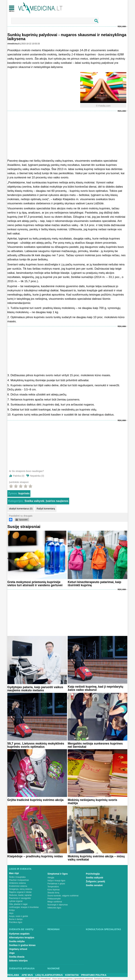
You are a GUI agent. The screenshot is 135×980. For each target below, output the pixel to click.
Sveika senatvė (94, 885)
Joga (12, 953)
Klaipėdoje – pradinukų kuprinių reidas (35, 856)
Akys (11, 913)
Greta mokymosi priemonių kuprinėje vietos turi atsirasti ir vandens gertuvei (35, 584)
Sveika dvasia (17, 957)
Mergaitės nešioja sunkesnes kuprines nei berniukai (95, 745)
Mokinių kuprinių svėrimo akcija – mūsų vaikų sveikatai (96, 858)
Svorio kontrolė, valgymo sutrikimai (63, 896)
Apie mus (27, 975)
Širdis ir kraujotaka (17, 877)
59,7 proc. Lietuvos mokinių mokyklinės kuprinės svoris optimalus (36, 745)
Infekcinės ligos (54, 908)
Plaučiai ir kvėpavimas (19, 880)
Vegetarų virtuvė (18, 949)
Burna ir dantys (16, 919)
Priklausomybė (54, 899)
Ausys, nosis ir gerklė (18, 916)
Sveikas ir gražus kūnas (22, 945)
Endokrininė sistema (18, 886)
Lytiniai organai (16, 901)
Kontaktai (72, 975)
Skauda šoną (53, 893)
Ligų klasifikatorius (49, 975)
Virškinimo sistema (17, 883)
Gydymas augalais (19, 934)
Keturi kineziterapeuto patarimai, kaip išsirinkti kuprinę (94, 584)
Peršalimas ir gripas (56, 884)
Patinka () (19, 476)
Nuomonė (54, 968)
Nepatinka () (37, 476)
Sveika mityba (17, 941)
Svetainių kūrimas (102, 979)
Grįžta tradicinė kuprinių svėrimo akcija (35, 800)
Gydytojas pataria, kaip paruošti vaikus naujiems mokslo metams (35, 689)
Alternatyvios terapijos (22, 937)
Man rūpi (14, 873)
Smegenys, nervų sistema (21, 889)
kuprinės (24, 493)
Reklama (122, 27)
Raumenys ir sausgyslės (20, 898)
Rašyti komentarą (46, 509)
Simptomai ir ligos (58, 874)
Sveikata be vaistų (21, 929)
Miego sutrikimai (55, 902)
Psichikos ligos (16, 922)
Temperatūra (53, 887)
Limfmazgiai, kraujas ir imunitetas (24, 907)
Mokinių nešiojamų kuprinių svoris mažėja (92, 802)
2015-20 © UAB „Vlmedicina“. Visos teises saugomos (49, 979)
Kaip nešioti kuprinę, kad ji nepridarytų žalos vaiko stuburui (95, 688)
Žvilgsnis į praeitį (95, 881)
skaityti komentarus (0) (21, 509)
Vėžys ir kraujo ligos (56, 881)
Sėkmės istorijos (18, 961)
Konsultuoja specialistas (103, 929)
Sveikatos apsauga (22, 968)
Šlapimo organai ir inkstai (20, 892)
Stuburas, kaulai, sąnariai (20, 895)
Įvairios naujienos (57, 501)
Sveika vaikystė (34, 501)
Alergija (51, 878)
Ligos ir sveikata (20, 869)
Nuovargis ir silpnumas (58, 905)
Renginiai (53, 929)
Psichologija (93, 874)
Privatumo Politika (94, 975)
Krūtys (12, 910)
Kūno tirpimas (54, 890)
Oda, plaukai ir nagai (18, 904)
